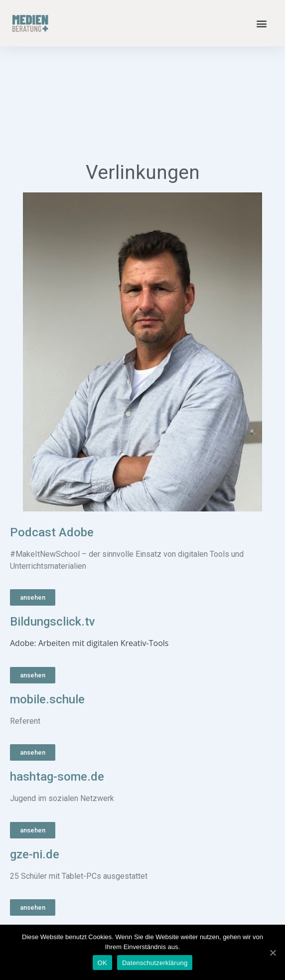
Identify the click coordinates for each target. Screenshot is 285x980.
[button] (262, 23)
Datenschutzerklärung (155, 963)
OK (102, 963)
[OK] (273, 953)
